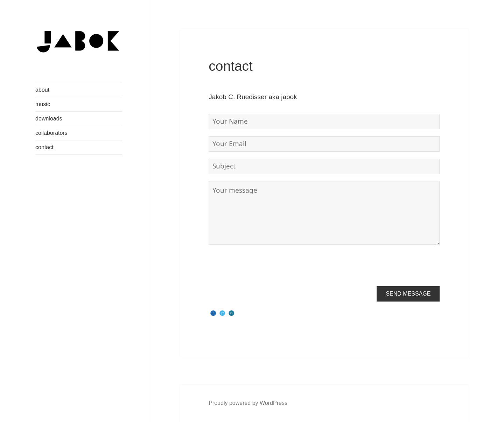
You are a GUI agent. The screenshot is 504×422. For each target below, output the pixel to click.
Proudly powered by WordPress (248, 403)
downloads (49, 119)
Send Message (408, 294)
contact (44, 147)
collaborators (51, 133)
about (42, 90)
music (43, 104)
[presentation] (262, 265)
